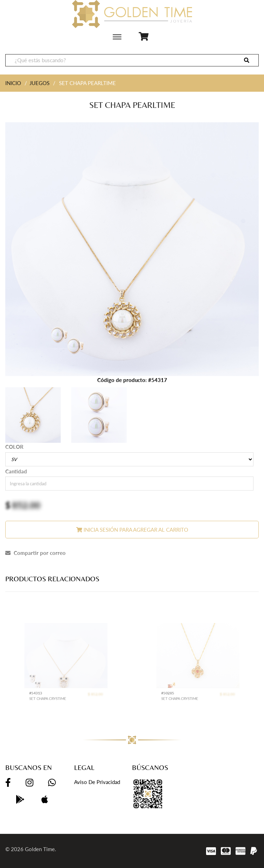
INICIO (13, 83)
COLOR (14, 447)
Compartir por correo (35, 553)
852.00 (26, 505)
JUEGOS (39, 83)
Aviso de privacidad (97, 782)
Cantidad (16, 471)
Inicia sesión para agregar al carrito (132, 530)
